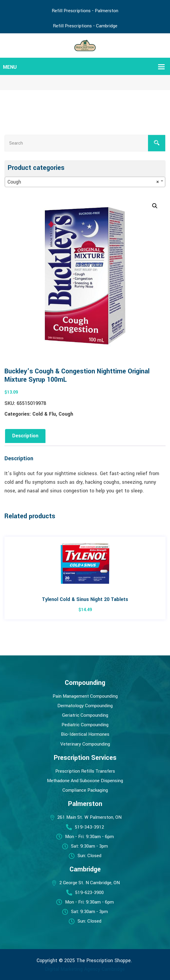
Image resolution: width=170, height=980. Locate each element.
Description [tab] (25, 436)
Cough (66, 414)
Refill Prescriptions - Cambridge (85, 26)
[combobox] (85, 182)
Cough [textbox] (83, 182)
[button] (155, 206)
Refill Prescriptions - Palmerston (85, 11)
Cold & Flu (44, 414)
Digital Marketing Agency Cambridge (85, 969)
